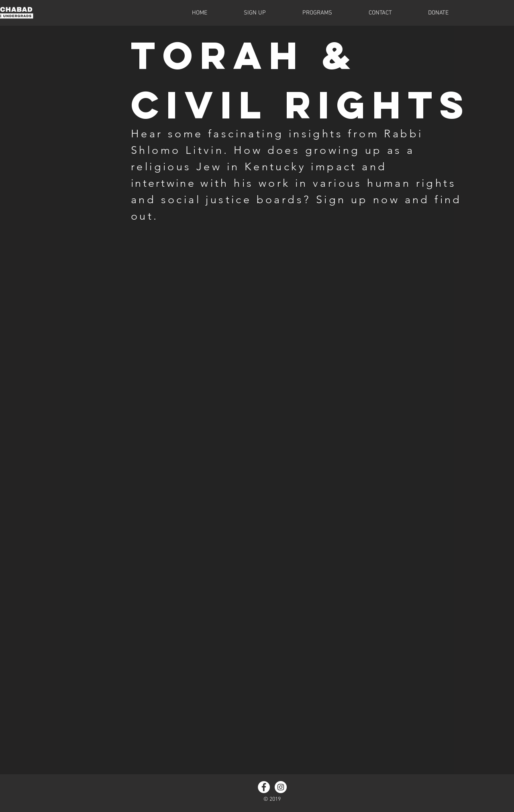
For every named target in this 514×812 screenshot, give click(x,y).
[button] (304, 13)
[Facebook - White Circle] (264, 787)
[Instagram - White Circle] (281, 787)
